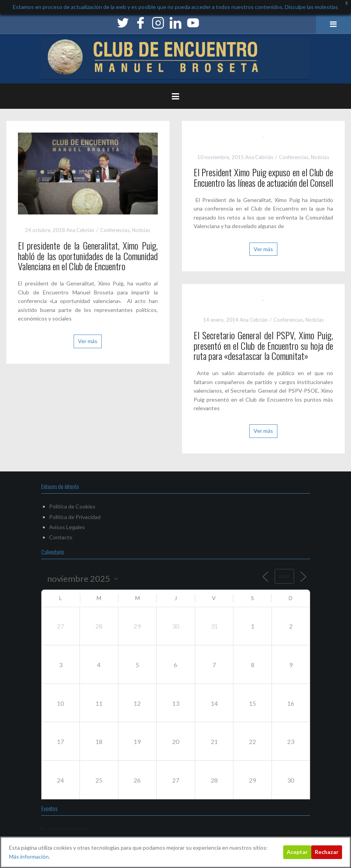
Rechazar (327, 852)
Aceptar (297, 852)
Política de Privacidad (75, 517)
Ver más (88, 341)
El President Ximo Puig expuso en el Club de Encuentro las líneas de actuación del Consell (264, 177)
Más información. (29, 856)
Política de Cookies (72, 506)
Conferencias (115, 230)
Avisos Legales (67, 527)
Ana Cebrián (80, 230)
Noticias (141, 230)
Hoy (284, 577)
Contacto (61, 537)
